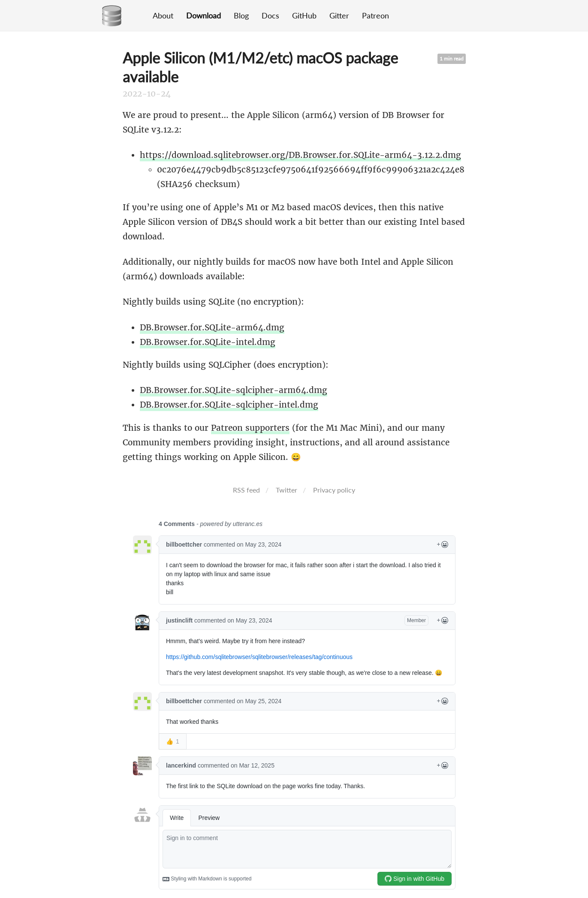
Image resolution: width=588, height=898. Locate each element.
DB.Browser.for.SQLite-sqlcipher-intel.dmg (229, 405)
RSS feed (246, 490)
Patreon (375, 15)
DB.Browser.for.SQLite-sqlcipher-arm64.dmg (234, 390)
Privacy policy (334, 490)
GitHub (304, 15)
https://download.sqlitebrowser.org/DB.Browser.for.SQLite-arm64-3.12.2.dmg (300, 155)
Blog (241, 15)
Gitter (339, 15)
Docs (270, 15)
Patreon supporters (250, 428)
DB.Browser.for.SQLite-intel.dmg (208, 342)
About (163, 15)
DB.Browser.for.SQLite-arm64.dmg (212, 327)
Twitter (286, 490)
